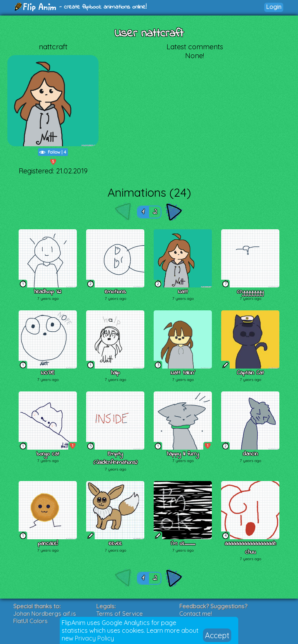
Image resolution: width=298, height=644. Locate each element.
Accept (217, 635)
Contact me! (196, 614)
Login (274, 7)
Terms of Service (120, 614)
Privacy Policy (94, 638)
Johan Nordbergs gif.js (45, 614)
